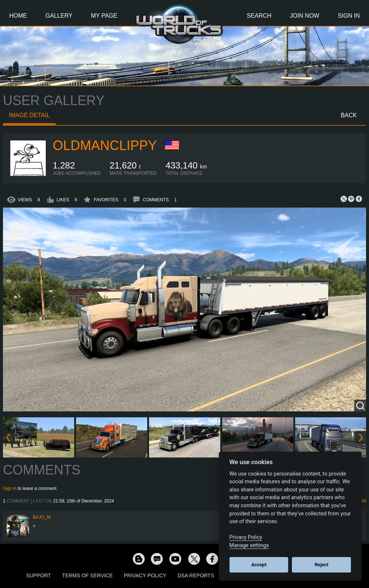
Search (259, 16)
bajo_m (42, 517)
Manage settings (249, 545)
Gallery (59, 16)
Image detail (29, 115)
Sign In (349, 16)
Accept (259, 565)
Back (349, 115)
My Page (104, 16)
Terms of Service (87, 575)
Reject (322, 565)
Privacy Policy (145, 575)
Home (18, 16)
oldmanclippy (105, 145)
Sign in (10, 488)
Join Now (304, 16)
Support (39, 575)
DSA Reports (196, 575)
